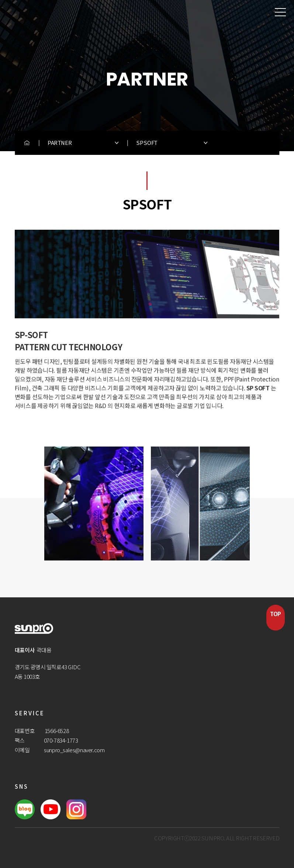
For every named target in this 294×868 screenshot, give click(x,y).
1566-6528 (57, 731)
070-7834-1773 (61, 740)
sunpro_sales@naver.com (74, 750)
